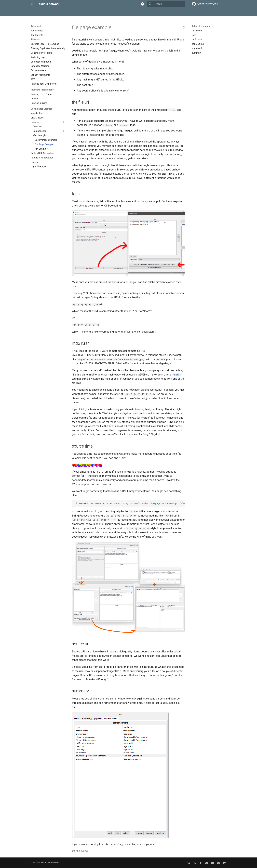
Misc (84, 12)
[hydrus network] (32, 4)
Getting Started (49, 12)
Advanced (65, 12)
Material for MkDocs (51, 863)
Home (34, 12)
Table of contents (201, 26)
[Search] (166, 4)
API (76, 12)
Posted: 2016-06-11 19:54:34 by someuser (130, 503)
